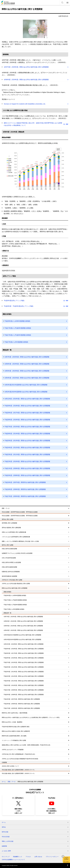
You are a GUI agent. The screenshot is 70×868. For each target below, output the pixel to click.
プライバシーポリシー (52, 857)
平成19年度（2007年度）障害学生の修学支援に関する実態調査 (25, 482)
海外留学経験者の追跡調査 (9, 576)
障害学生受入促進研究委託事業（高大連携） (15, 736)
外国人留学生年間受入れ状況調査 (11, 562)
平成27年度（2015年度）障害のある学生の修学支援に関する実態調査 (27, 427)
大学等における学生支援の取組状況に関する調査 (16, 584)
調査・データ (6, 508)
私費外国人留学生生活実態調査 (11, 572)
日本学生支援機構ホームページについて (13, 860)
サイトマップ (6, 857)
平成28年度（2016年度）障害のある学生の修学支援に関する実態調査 (27, 420)
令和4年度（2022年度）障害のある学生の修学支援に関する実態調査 (27, 378)
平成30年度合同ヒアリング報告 (14, 301)
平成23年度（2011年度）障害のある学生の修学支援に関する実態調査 (27, 455)
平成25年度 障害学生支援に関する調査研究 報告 (16, 727)
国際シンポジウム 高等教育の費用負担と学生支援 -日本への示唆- (20, 541)
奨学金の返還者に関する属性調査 (11, 528)
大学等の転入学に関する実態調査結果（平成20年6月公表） (19, 754)
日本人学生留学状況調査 (9, 558)
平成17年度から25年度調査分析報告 (16, 342)
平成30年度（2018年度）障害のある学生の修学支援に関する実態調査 (27, 406)
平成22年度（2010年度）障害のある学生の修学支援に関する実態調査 (27, 461)
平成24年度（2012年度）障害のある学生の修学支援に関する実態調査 (27, 448)
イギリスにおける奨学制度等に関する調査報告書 (16, 537)
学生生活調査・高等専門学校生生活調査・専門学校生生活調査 (20, 516)
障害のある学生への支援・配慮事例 (12, 722)
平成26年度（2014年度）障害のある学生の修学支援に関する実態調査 (27, 434)
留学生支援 (5, 832)
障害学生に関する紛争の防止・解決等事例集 (15, 713)
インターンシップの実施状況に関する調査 (14, 740)
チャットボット (66, 862)
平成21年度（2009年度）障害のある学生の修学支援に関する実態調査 (27, 468)
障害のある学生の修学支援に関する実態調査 (15, 588)
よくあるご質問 (6, 851)
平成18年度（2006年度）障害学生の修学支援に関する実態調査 (25, 489)
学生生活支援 (6, 837)
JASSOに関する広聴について (10, 766)
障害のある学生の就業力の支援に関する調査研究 (16, 731)
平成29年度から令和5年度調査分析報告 (17, 321)
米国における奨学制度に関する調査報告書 (14, 532)
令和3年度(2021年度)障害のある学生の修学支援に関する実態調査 (26, 385)
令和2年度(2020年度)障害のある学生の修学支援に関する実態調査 (26, 392)
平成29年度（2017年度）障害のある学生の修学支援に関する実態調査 (27, 413)
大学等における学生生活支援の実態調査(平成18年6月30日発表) (20, 759)
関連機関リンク (18, 857)
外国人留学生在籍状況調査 (9, 549)
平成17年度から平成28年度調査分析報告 (18, 328)
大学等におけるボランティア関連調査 (13, 750)
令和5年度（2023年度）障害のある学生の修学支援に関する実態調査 (27, 371)
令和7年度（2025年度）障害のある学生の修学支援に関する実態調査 (26, 67)
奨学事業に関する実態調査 (9, 523)
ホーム (4, 782)
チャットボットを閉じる (63, 856)
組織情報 (4, 846)
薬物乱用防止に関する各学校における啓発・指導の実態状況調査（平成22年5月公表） (26, 745)
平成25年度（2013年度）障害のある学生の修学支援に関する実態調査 (27, 441)
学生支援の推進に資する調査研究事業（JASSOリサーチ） (19, 773)
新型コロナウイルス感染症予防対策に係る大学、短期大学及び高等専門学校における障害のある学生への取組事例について (33, 124)
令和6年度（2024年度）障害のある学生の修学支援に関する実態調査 (26, 80)
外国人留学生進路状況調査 (9, 567)
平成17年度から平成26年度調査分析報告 (18, 335)
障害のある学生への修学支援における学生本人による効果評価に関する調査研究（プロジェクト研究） (31, 717)
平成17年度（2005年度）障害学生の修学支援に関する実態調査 (25, 496)
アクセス (28, 857)
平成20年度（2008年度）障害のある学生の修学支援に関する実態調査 (27, 475)
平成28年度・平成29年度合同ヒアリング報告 (19, 306)
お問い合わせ (38, 857)
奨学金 (4, 827)
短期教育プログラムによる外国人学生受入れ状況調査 (17, 553)
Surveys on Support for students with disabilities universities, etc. (25, 104)
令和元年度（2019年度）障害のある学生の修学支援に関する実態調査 (27, 399)
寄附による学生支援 (8, 841)
